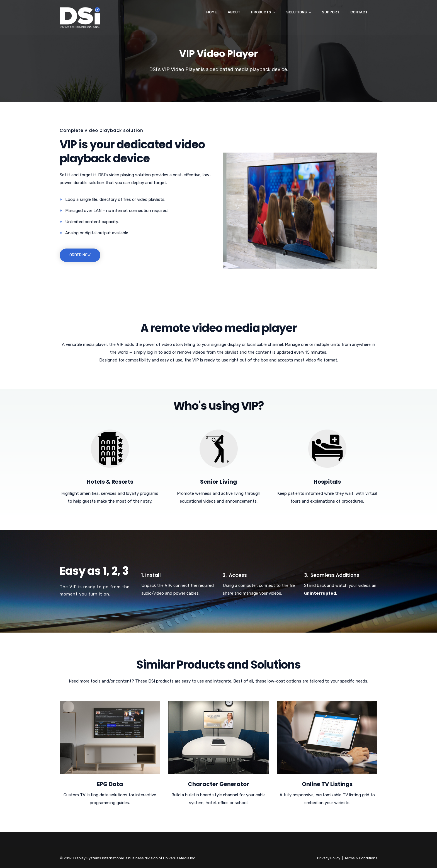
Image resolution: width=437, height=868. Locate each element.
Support (331, 12)
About (234, 12)
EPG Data (110, 784)
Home (212, 12)
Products (261, 12)
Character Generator (219, 784)
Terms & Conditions (361, 858)
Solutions (297, 12)
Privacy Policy (329, 858)
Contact (359, 12)
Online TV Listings (327, 784)
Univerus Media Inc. (179, 858)
